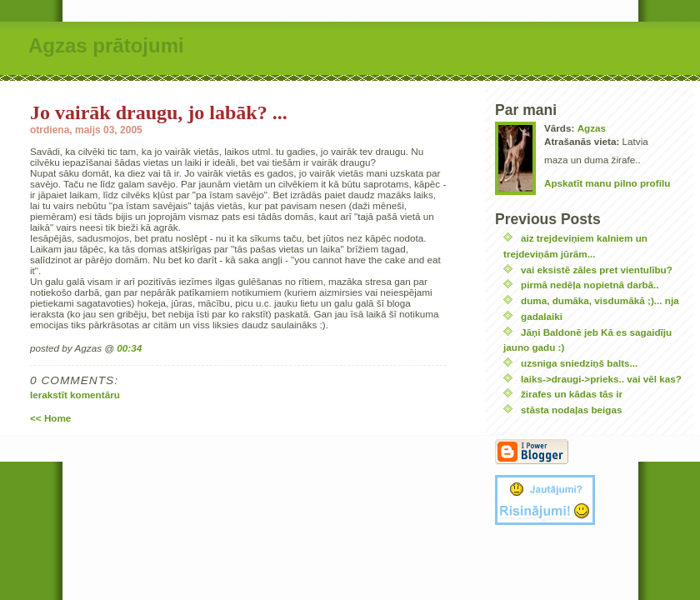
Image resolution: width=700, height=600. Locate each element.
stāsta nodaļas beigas (571, 410)
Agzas (592, 128)
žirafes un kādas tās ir (572, 394)
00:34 (129, 348)
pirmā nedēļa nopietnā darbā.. (590, 285)
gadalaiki (542, 316)
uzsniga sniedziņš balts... (579, 363)
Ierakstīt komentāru (75, 395)
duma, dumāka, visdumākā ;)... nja (600, 300)
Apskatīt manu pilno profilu (607, 183)
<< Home (50, 418)
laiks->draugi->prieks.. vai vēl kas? (601, 379)
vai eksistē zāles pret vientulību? (597, 270)
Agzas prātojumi (106, 45)
